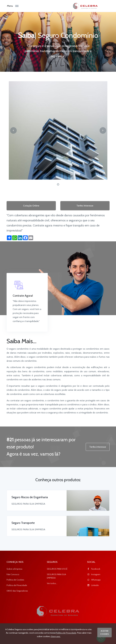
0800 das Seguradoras (17, 591)
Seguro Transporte (23, 523)
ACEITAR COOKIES (105, 632)
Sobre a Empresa (14, 569)
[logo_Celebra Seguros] (84, 6)
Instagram (94, 574)
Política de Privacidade (17, 585)
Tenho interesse (98, 447)
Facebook (94, 569)
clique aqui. (55, 636)
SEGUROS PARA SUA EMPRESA (56, 576)
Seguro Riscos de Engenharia (30, 497)
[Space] (58, 611)
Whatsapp (94, 580)
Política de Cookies (15, 580)
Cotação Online (31, 206)
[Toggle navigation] (19, 6)
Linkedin (93, 585)
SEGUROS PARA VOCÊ (57, 569)
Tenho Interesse (85, 206)
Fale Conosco (13, 574)
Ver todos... (52, 583)
